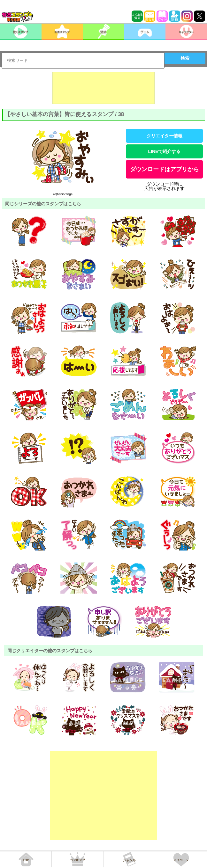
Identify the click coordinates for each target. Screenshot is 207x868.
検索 (185, 58)
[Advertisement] (103, 88)
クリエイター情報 (165, 136)
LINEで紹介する (165, 151)
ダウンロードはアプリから (165, 169)
